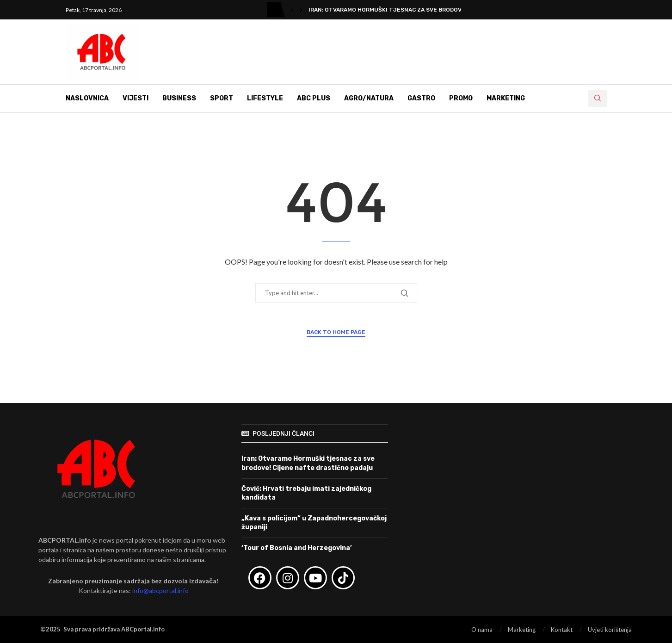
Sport (222, 98)
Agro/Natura (369, 98)
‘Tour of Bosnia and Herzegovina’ (297, 548)
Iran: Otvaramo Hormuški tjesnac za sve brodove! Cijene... (401, 10)
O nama (482, 630)
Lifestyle (265, 98)
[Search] (598, 99)
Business (179, 98)
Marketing (506, 98)
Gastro (421, 98)
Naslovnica (87, 98)
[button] (292, 10)
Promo (461, 98)
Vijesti (136, 98)
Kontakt (562, 630)
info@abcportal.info (160, 590)
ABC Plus (314, 98)
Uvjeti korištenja (610, 630)
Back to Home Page (336, 332)
